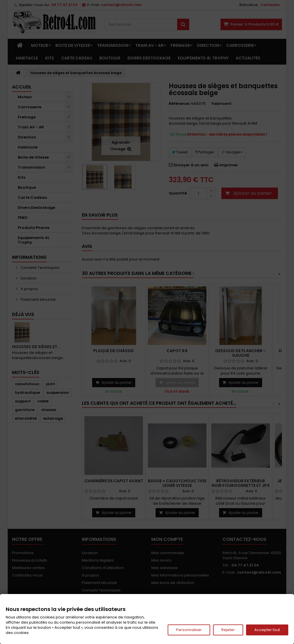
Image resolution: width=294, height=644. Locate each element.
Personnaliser (189, 630)
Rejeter (228, 630)
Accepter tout (267, 630)
